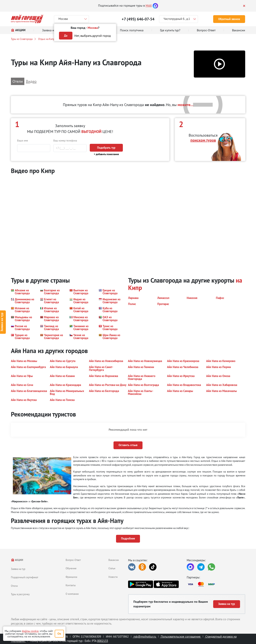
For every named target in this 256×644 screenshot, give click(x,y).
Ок (59, 634)
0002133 (103, 641)
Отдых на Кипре (47, 39)
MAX (149, 5)
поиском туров (203, 140)
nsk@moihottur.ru (145, 637)
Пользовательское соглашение (181, 637)
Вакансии (114, 560)
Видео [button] (31, 81)
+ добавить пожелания (106, 154)
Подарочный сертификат (25, 577)
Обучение (71, 568)
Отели (14, 586)
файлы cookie (30, 631)
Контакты (71, 585)
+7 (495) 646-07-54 (138, 19)
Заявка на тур (18, 569)
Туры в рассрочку (20, 594)
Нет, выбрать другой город (93, 36)
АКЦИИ (17, 560)
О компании (72, 594)
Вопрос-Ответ (73, 560)
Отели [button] (18, 81)
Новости (113, 577)
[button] (219, 64)
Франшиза (71, 577)
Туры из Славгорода (22, 39)
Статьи (112, 568)
